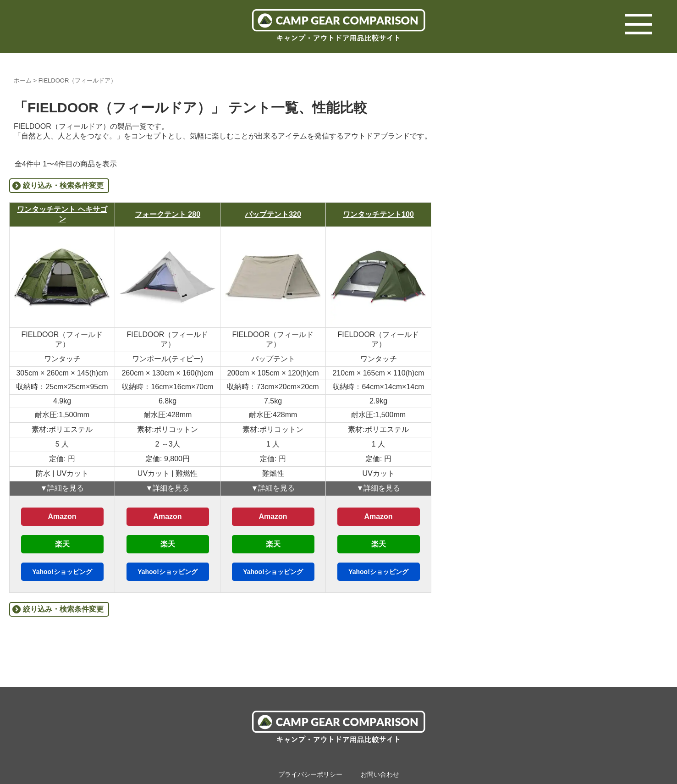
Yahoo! (62, 572)
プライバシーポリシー (310, 774)
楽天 (62, 544)
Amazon (62, 516)
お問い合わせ (380, 774)
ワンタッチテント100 (378, 214)
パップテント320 (273, 214)
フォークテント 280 (168, 214)
